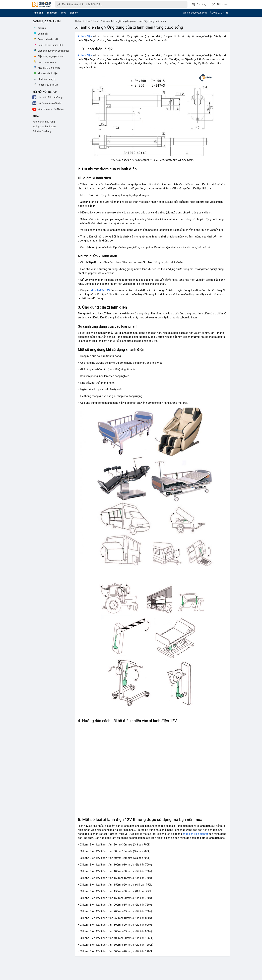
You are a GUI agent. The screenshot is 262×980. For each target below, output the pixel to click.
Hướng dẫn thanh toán (44, 127)
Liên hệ (74, 13)
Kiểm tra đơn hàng (42, 131)
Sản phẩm (52, 13)
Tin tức (96, 21)
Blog (64, 13)
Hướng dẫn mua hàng (44, 122)
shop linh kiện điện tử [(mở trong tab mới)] (195, 834)
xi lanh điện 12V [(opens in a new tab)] (100, 290)
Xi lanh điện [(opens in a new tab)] (85, 36)
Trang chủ (38, 13)
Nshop (79, 21)
